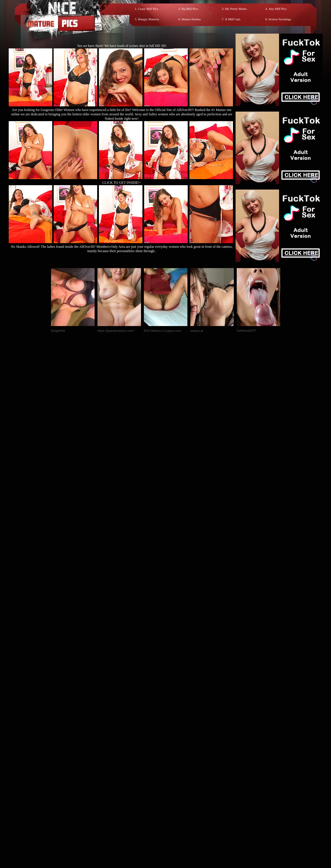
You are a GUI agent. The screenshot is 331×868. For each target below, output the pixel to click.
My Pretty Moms (236, 9)
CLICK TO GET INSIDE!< (122, 183)
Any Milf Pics (278, 9)
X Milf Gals (233, 19)
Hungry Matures (149, 19)
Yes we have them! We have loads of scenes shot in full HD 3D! (122, 46)
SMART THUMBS (176, 747)
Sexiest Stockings (280, 19)
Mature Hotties (191, 19)
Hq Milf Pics (190, 9)
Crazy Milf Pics (148, 9)
